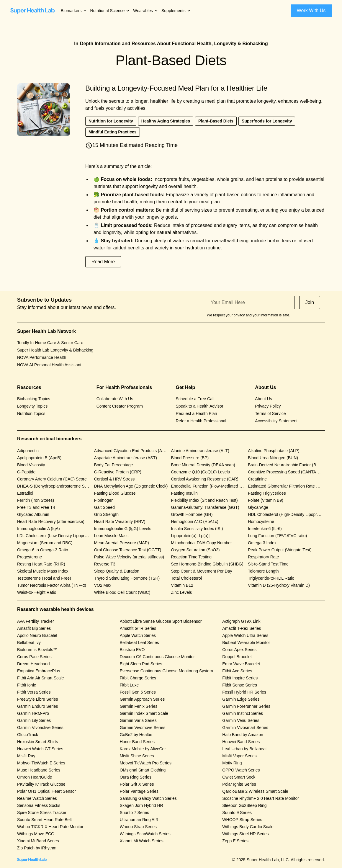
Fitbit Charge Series (138, 678)
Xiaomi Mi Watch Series (142, 841)
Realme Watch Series (37, 798)
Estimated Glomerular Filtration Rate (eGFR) (289, 486)
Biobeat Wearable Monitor (246, 643)
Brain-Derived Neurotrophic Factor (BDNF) (287, 465)
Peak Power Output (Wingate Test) (280, 550)
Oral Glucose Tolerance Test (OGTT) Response (138, 550)
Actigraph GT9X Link (241, 621)
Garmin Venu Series (241, 720)
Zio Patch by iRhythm (37, 848)
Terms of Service (270, 413)
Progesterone (30, 557)
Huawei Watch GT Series (40, 749)
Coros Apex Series (239, 650)
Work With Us (311, 10)
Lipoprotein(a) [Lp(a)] (190, 536)
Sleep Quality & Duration (117, 571)
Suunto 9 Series (237, 813)
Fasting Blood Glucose (115, 493)
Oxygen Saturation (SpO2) (195, 550)
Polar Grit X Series (137, 784)
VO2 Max (103, 585)
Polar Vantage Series (139, 791)
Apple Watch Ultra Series (245, 635)
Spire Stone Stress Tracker (42, 813)
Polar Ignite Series (239, 784)
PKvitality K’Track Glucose (41, 784)
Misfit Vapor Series (239, 756)
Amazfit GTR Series (138, 628)
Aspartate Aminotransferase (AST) (126, 458)
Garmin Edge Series (241, 699)
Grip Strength (106, 514)
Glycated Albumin (33, 514)
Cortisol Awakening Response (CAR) (205, 479)
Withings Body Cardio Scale (248, 827)
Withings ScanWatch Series (145, 834)
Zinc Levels (182, 592)
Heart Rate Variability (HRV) (120, 522)
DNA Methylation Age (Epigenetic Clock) (131, 486)
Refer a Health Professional (201, 421)
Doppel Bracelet (237, 657)
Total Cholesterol (186, 578)
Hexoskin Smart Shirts (37, 742)
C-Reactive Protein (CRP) (118, 472)
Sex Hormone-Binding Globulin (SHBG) (207, 564)
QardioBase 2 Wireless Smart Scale (255, 791)
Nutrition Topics (31, 413)
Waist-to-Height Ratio (37, 592)
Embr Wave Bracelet (241, 664)
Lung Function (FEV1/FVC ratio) (277, 536)
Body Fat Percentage (114, 465)
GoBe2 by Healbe (136, 735)
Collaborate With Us (115, 399)
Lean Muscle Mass (111, 536)
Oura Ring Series (136, 777)
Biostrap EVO (132, 650)
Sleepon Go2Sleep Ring (244, 805)
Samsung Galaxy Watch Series (148, 798)
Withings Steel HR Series (245, 834)
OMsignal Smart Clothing (143, 770)
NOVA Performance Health (42, 357)
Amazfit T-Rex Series (242, 628)
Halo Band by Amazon (243, 735)
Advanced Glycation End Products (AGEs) (133, 451)
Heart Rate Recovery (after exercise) (51, 522)
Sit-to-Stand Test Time (268, 564)
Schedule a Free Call (195, 399)
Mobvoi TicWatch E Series (41, 763)
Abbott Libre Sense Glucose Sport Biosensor (161, 621)
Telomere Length (263, 571)
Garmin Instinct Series (243, 713)
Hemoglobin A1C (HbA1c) (195, 522)
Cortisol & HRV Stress (114, 479)
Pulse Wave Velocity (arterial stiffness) (129, 557)
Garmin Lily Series (34, 720)
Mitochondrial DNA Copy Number (202, 543)
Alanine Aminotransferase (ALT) (200, 451)
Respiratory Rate (263, 557)
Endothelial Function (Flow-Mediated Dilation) (213, 486)
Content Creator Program (120, 406)
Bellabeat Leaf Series (139, 643)
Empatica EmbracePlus (39, 671)
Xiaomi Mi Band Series (38, 841)
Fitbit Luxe (129, 685)
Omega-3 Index (262, 543)
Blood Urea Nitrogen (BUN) (273, 458)
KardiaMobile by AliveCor (143, 749)
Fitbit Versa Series (34, 692)
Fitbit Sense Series (240, 685)
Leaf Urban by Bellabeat (244, 749)
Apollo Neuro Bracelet (37, 635)
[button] (74, 11)
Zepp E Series (235, 841)
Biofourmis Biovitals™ (37, 650)
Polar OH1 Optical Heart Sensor (46, 791)
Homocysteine (261, 522)
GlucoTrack (28, 735)
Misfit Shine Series (137, 756)
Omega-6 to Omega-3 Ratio (43, 550)
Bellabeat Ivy (29, 643)
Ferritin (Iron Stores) (36, 500)
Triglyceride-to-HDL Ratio (271, 578)
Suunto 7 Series (135, 813)
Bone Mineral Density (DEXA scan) (203, 465)
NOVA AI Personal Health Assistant (49, 365)
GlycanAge (258, 507)
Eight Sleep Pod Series (141, 664)
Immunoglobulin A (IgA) (39, 529)
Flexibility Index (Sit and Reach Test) (204, 500)
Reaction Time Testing (191, 557)
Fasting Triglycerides (267, 493)
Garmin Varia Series (138, 720)
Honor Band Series (137, 742)
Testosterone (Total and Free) (44, 578)
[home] (32, 11)
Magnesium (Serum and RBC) (45, 543)
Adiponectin (28, 451)
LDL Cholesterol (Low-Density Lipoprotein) (56, 536)
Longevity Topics (32, 406)
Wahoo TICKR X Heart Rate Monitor (50, 827)
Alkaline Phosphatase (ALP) (274, 451)
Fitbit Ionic (27, 685)
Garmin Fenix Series (139, 706)
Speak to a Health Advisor (200, 406)
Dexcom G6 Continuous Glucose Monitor (157, 657)
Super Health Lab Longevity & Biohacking (55, 350)
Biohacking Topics (34, 399)
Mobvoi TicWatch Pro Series (146, 763)
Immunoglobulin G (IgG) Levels (123, 529)
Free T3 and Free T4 (36, 507)
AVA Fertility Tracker (36, 621)
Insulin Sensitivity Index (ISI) (197, 529)
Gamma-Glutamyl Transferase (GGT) (205, 507)
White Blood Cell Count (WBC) (122, 592)
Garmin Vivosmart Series (245, 728)
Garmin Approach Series (142, 699)
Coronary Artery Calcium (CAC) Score (52, 479)
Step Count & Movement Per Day (202, 571)
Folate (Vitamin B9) (266, 500)
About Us (264, 399)
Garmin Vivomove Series (143, 728)
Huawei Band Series (241, 742)
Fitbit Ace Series (237, 671)
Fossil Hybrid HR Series (244, 692)
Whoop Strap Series (138, 827)
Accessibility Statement (276, 421)
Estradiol (25, 493)
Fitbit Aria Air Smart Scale (41, 678)
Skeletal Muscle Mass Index (43, 571)
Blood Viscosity (31, 465)
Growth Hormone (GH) (192, 514)
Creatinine (257, 479)
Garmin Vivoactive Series (40, 728)
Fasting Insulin (184, 493)
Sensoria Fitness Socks (39, 805)
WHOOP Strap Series (242, 820)
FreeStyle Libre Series (38, 699)
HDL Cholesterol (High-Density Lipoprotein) (288, 514)
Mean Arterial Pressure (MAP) (122, 543)
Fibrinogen (104, 500)
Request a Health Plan (197, 413)
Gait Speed (104, 507)
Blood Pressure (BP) (190, 458)
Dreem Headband (33, 664)
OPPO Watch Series (241, 770)
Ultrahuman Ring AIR (139, 820)
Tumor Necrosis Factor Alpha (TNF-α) (52, 585)
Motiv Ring (232, 763)
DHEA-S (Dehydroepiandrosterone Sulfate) (57, 486)
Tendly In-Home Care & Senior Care (50, 343)
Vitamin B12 (182, 585)
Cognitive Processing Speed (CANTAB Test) (288, 472)
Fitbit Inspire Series (240, 678)
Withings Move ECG (36, 834)
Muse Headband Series (39, 770)
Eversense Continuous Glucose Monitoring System (166, 671)
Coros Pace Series (34, 657)
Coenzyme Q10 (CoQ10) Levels (201, 472)
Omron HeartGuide (35, 777)
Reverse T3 (105, 564)
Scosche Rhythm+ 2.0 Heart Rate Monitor (261, 798)
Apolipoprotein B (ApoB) (39, 458)
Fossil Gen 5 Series (138, 692)
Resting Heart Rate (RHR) (41, 564)
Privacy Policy (268, 406)
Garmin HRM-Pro (33, 713)
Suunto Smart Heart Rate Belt (44, 820)
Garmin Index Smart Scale (144, 713)
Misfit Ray (26, 756)
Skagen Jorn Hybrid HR (141, 805)
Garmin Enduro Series (38, 706)
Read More (103, 262)
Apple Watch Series (138, 635)
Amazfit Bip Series (34, 628)
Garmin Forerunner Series (246, 706)
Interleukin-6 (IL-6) (265, 529)
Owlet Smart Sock (239, 777)
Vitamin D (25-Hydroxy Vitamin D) (279, 585)
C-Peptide (26, 472)
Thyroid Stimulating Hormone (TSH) (127, 578)
